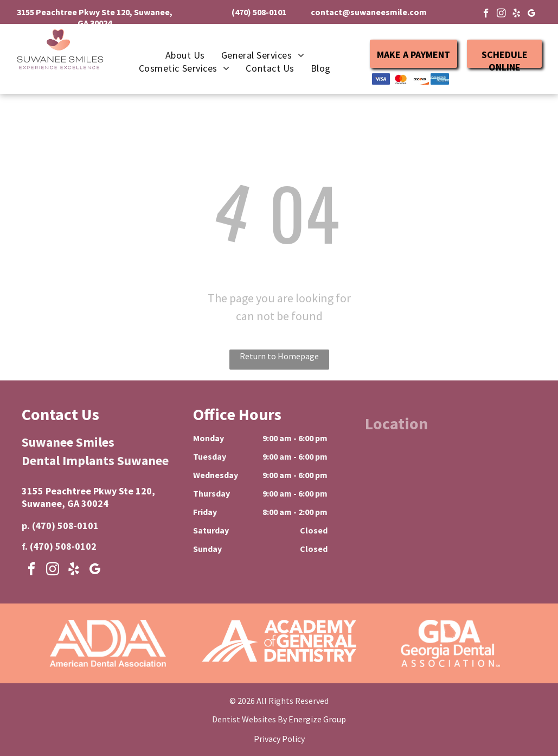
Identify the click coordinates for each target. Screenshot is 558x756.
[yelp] (517, 15)
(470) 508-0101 (65, 526)
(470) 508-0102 (63, 546)
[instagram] (501, 15)
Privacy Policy (279, 739)
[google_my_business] (532, 15)
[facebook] (486, 15)
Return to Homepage (279, 356)
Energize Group (317, 719)
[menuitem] (185, 55)
